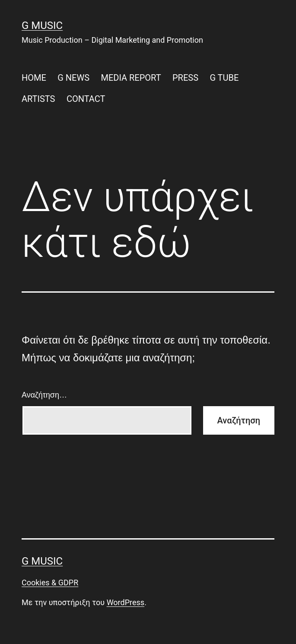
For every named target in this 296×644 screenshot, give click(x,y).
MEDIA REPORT (131, 78)
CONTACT (86, 99)
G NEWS (73, 78)
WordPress (126, 602)
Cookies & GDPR (50, 582)
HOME (34, 78)
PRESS (185, 78)
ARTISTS (38, 99)
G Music (42, 25)
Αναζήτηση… (44, 395)
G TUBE (224, 78)
